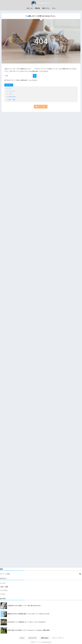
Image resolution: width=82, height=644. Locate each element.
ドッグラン (12, 91)
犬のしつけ (30, 8)
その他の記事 (11, 97)
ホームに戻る (41, 107)
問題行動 (37, 8)
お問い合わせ (45, 638)
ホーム (22, 638)
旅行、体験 (12, 100)
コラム (54, 8)
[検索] (35, 76)
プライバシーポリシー (58, 638)
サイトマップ (32, 638)
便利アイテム (46, 8)
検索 (80, 574)
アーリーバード (41, 3)
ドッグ (9, 88)
